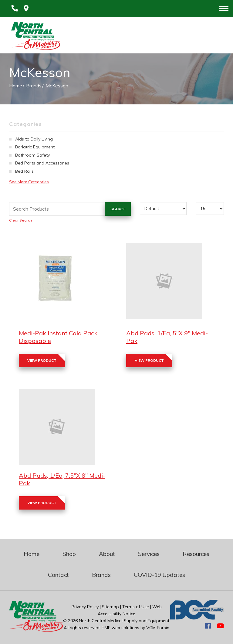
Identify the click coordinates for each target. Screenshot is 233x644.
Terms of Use (136, 607)
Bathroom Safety (32, 155)
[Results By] (210, 208)
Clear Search (20, 220)
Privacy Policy (85, 607)
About (107, 554)
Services (149, 554)
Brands (34, 86)
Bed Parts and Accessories (42, 163)
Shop (69, 554)
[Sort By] (163, 208)
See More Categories (29, 182)
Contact (58, 575)
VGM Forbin (158, 628)
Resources (196, 554)
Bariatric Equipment (35, 147)
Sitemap (110, 607)
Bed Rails (24, 171)
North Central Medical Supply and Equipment (124, 621)
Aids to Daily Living (34, 139)
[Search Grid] (70, 209)
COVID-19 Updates (159, 575)
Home (16, 86)
